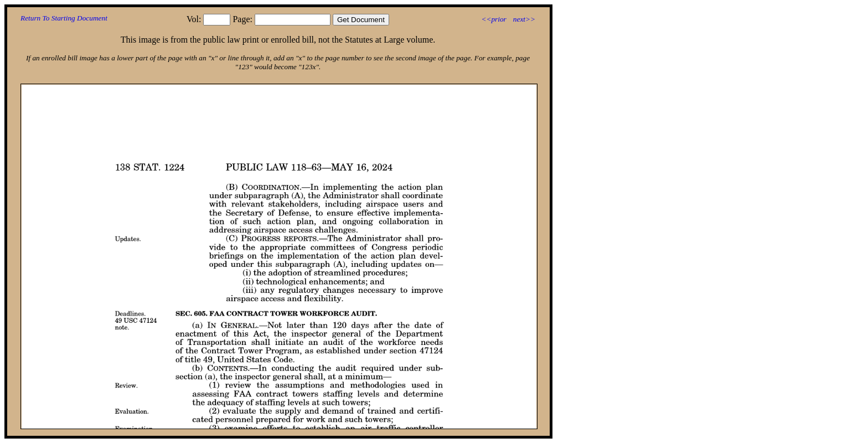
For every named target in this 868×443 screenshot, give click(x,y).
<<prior (494, 19)
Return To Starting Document (64, 18)
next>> (524, 19)
